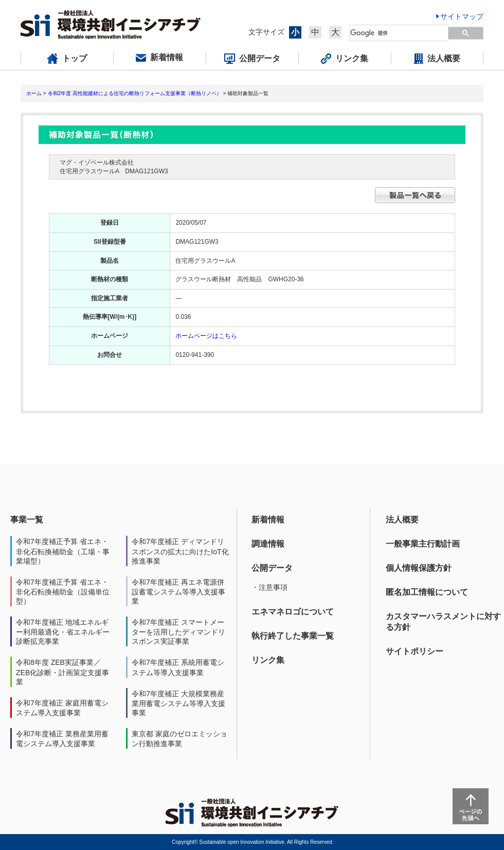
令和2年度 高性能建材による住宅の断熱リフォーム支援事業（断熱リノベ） (135, 93)
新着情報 (268, 520)
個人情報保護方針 (419, 568)
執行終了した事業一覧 (293, 636)
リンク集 (268, 660)
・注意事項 (269, 587)
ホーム (34, 93)
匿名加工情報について (427, 592)
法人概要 (402, 520)
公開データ (272, 568)
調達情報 (268, 544)
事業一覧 (27, 520)
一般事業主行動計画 (423, 544)
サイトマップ (462, 16)
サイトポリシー (415, 651)
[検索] (400, 33)
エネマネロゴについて (293, 612)
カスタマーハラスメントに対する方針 (443, 622)
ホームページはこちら (206, 336)
